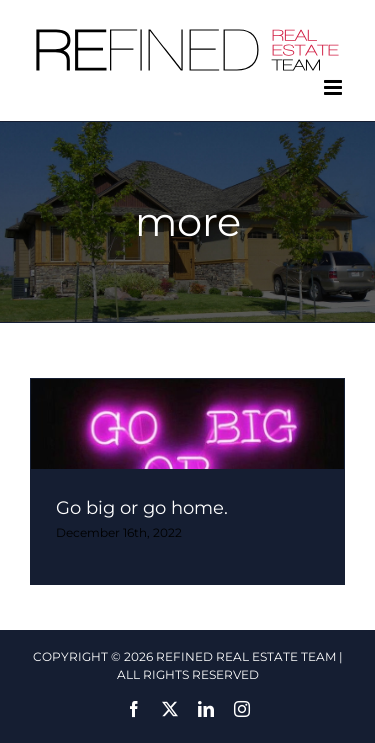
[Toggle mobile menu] (334, 87)
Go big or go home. (142, 508)
